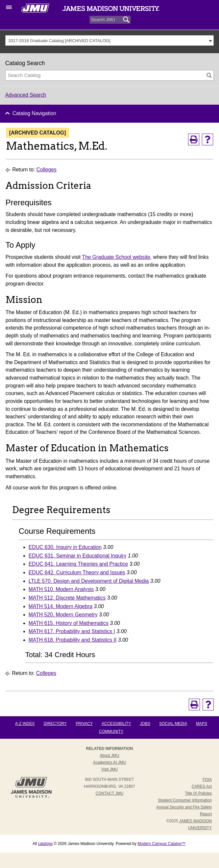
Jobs (145, 724)
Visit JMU (110, 769)
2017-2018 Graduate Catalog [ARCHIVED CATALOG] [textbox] (59, 41)
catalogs (46, 844)
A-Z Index (25, 724)
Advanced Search (26, 95)
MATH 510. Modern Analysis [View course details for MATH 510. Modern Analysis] (61, 589)
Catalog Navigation (34, 113)
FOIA (207, 780)
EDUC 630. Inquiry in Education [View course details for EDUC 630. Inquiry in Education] (65, 547)
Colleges (47, 170)
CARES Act (202, 786)
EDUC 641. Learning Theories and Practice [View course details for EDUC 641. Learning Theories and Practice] (78, 564)
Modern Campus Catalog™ (161, 844)
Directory (55, 724)
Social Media (173, 724)
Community (111, 732)
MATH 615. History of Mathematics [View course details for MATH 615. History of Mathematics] (69, 623)
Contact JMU (110, 793)
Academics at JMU (110, 762)
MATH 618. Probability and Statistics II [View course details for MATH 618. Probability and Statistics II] (73, 640)
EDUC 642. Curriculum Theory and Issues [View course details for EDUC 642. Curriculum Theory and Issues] (77, 572)
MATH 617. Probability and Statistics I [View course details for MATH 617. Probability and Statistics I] (72, 631)
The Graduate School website (116, 257)
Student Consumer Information (185, 800)
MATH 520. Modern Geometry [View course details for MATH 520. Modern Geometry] (63, 615)
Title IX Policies (198, 793)
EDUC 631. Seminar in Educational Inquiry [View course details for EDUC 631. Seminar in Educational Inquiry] (78, 556)
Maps (202, 724)
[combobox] (110, 40)
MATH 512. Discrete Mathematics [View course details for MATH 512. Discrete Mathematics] (67, 598)
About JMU (109, 756)
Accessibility (116, 724)
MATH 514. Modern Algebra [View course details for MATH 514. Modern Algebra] (61, 606)
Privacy (84, 724)
